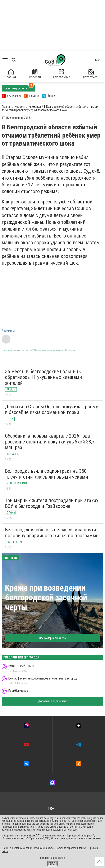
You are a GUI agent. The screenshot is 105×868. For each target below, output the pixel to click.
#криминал (9, 331)
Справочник (61, 74)
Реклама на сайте (44, 848)
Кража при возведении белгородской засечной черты (46, 598)
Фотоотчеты (91, 74)
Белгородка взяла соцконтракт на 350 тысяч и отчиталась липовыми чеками (47, 474)
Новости (35, 74)
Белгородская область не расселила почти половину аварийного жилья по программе (52, 533)
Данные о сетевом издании (17, 848)
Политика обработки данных (71, 848)
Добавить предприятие (53, 701)
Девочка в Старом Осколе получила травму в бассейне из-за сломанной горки (51, 410)
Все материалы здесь (53, 638)
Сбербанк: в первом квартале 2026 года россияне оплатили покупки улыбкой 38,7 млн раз (50, 442)
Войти (98, 60)
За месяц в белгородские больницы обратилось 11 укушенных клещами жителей (44, 377)
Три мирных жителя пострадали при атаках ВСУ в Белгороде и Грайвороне (52, 503)
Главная (11, 74)
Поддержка (46, 858)
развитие (60, 858)
